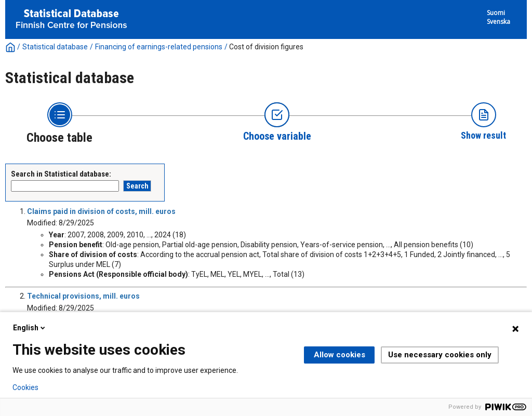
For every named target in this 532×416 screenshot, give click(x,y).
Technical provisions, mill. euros (83, 296)
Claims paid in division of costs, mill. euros (101, 211)
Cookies (25, 387)
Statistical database (55, 47)
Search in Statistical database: (61, 174)
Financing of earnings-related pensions (159, 47)
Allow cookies (340, 355)
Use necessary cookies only (440, 355)
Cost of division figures (266, 47)
